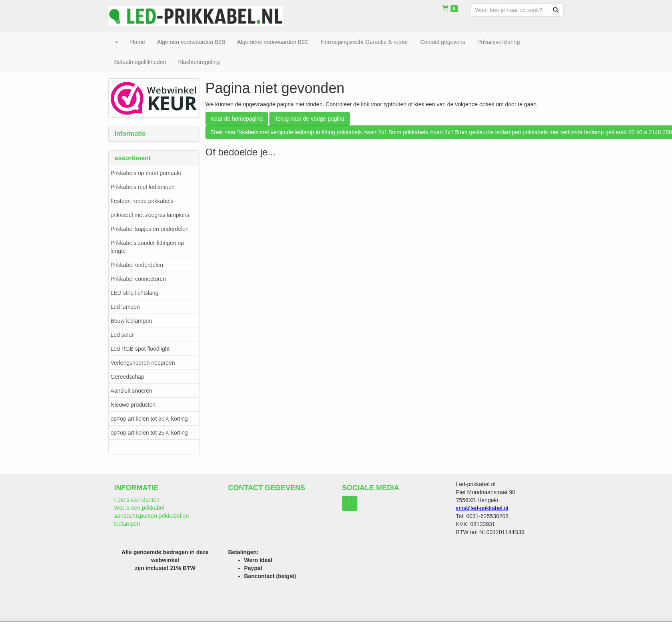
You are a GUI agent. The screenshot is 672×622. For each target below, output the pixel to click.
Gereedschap (128, 377)
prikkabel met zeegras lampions (150, 215)
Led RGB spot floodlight (140, 349)
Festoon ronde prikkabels (142, 201)
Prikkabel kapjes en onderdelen (150, 229)
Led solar (122, 335)
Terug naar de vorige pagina (309, 119)
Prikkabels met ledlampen (143, 187)
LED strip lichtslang (135, 293)
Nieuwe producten (133, 405)
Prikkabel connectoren (139, 279)
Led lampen (125, 307)
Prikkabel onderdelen (137, 265)
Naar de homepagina (237, 119)
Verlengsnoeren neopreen (143, 363)
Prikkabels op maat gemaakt (146, 173)
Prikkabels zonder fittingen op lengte (148, 247)
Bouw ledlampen (132, 321)
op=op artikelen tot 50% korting (149, 419)
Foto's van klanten (137, 500)
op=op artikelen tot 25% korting (149, 433)
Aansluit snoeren (132, 391)
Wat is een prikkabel (140, 508)
